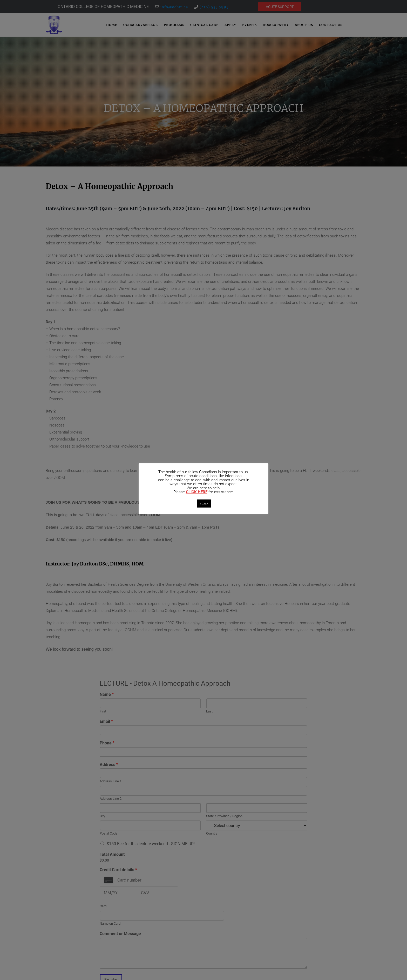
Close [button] (204, 504)
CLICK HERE (197, 492)
